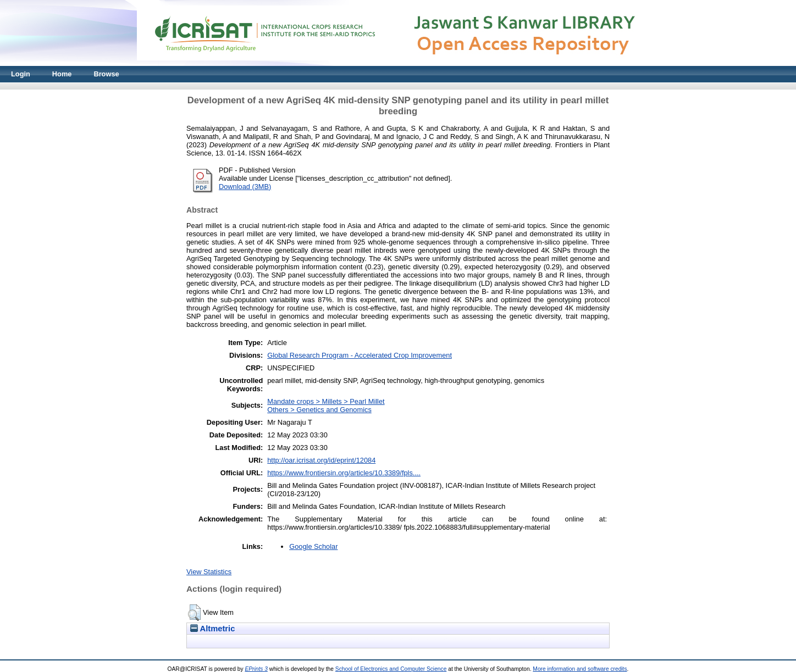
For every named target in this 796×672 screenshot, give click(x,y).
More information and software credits (580, 669)
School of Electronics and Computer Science (391, 669)
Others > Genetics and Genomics (319, 410)
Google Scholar (313, 546)
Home (62, 74)
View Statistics (209, 572)
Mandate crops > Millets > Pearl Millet (326, 401)
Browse (106, 74)
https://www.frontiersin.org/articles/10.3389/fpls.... (344, 473)
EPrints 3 (256, 669)
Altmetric (212, 629)
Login (21, 74)
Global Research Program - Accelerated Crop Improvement (360, 355)
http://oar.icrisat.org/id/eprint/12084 (321, 460)
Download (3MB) (245, 187)
